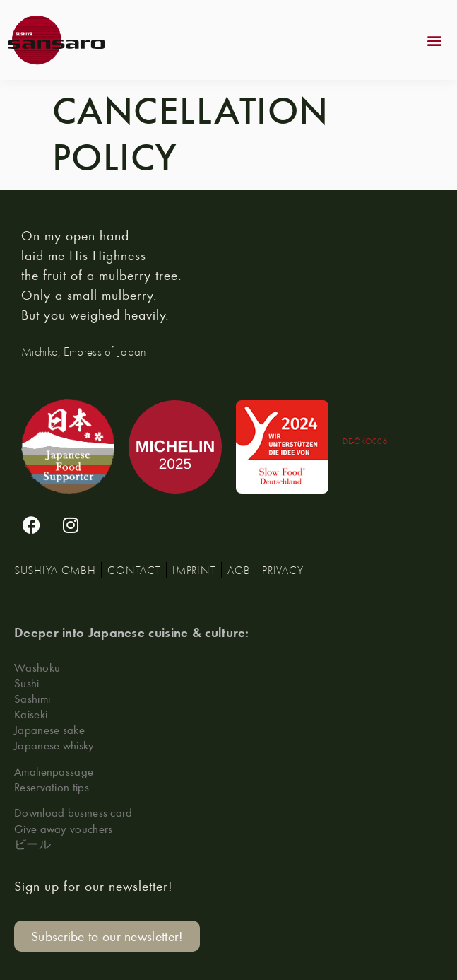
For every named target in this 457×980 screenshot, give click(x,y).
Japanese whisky (54, 745)
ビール (32, 844)
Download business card (73, 812)
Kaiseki (31, 714)
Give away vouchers (63, 828)
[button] (435, 40)
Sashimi (32, 698)
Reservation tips (52, 787)
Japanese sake (49, 729)
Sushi (27, 683)
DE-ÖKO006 (365, 441)
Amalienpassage (54, 771)
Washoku (37, 667)
